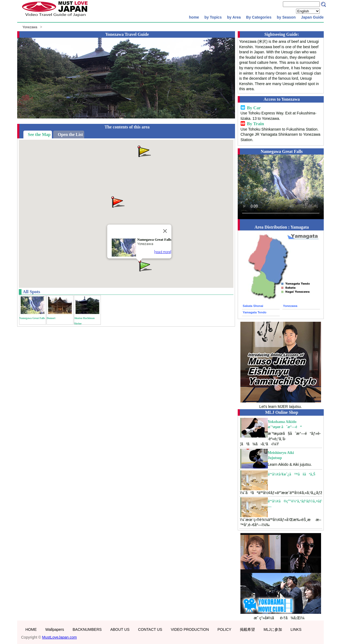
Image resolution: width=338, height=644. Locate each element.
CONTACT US (150, 629)
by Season (286, 17)
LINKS (296, 629)
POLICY (224, 629)
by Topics (213, 17)
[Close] (165, 231)
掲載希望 (247, 629)
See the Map (39, 134)
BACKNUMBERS (87, 629)
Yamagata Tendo (255, 312)
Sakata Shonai (253, 306)
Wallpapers (55, 629)
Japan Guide (312, 17)
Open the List (70, 134)
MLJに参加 (273, 629)
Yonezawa (30, 27)
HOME (31, 629)
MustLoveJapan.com (60, 637)
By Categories (259, 17)
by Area (234, 17)
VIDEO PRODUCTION (190, 629)
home (194, 17)
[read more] (163, 252)
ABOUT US (120, 629)
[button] (118, 202)
